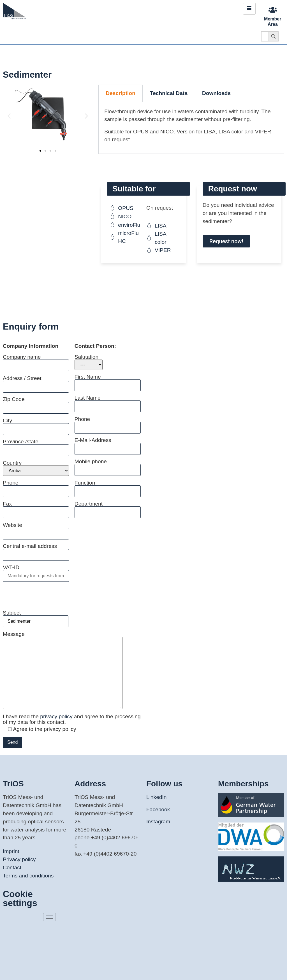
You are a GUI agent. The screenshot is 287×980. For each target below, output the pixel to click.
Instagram (158, 822)
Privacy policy (19, 859)
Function (108, 487)
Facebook (158, 809)
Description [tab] (121, 93)
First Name (108, 381)
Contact (12, 867)
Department (108, 508)
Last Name (108, 402)
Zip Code (36, 403)
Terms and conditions (28, 876)
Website (36, 529)
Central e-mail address (36, 550)
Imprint (11, 851)
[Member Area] (273, 10)
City (36, 425)
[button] (9, 116)
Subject (36, 617)
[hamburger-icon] (249, 9)
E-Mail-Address (108, 444)
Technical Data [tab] (169, 93)
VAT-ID (36, 572)
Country (36, 468)
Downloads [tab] (216, 93)
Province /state (36, 446)
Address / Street (36, 382)
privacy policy (57, 716)
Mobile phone (108, 466)
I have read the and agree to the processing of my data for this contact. (72, 719)
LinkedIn (157, 797)
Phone (36, 487)
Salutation (89, 362)
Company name (36, 361)
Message (63, 671)
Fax (36, 508)
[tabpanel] (191, 128)
